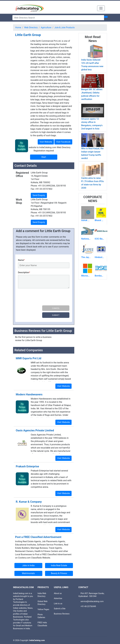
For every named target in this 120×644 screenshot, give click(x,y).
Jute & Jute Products (65, 27)
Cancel (56, 308)
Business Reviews (62, 614)
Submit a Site (60, 609)
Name (21, 260)
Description (24, 272)
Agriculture (46, 27)
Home (18, 27)
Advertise (58, 598)
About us (58, 593)
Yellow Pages (43, 609)
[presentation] (39, 297)
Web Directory (31, 27)
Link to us (58, 604)
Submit (56, 315)
